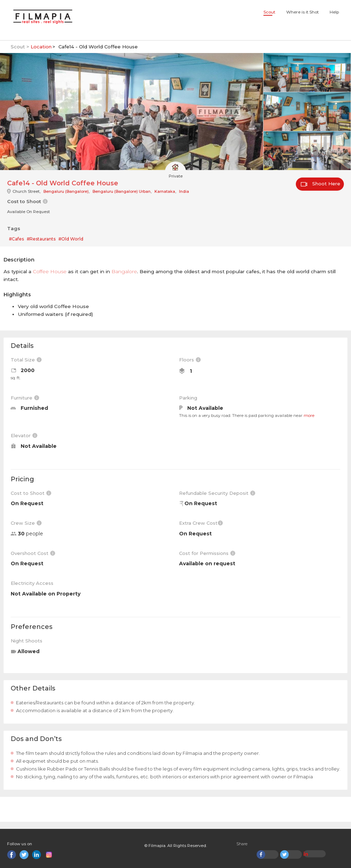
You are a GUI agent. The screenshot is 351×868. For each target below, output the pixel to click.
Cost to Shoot (31, 493)
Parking (188, 398)
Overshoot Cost (33, 553)
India (184, 191)
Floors (190, 360)
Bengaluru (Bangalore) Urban (122, 191)
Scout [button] (269, 12)
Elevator (24, 435)
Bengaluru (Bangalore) (66, 191)
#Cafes (16, 239)
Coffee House (50, 271)
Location (41, 47)
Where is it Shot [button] (302, 12)
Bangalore (124, 271)
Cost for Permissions (207, 553)
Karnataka (165, 191)
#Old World (71, 239)
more (309, 416)
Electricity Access (32, 583)
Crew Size (26, 523)
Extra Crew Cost (201, 523)
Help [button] (334, 12)
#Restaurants (41, 239)
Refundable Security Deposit (217, 493)
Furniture (25, 398)
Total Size (26, 360)
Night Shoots (27, 641)
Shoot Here (321, 184)
